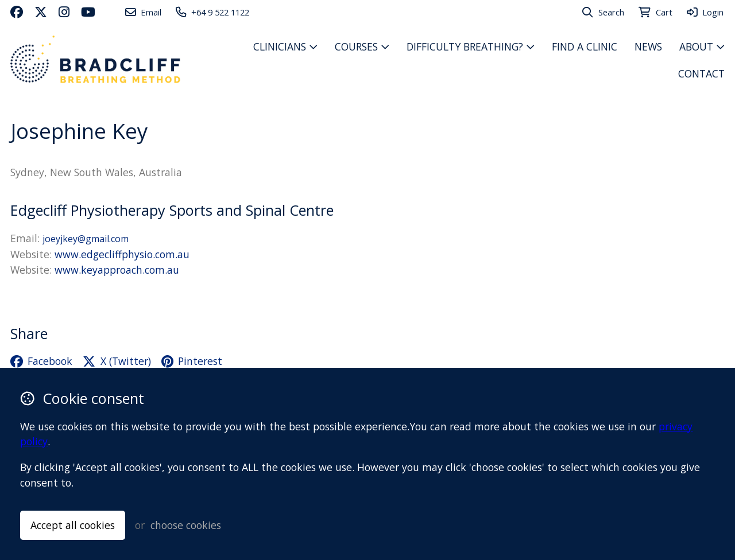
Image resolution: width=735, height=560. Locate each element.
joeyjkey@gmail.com (86, 239)
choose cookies (186, 525)
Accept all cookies (73, 525)
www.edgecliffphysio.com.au (122, 254)
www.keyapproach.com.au (117, 270)
